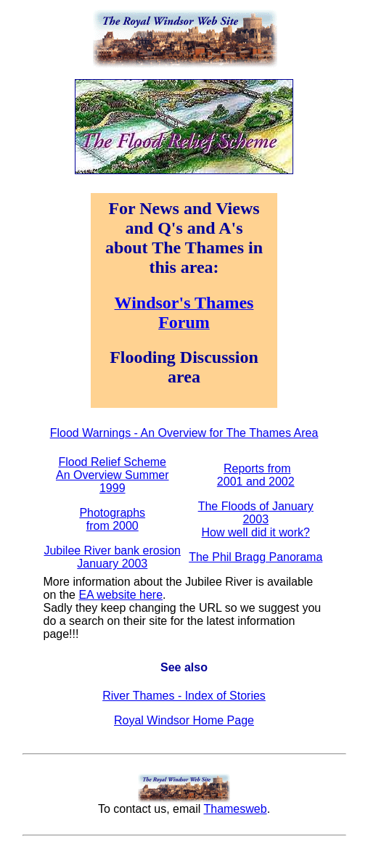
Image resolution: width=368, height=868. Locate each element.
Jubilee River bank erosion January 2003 (112, 557)
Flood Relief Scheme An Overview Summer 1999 (113, 475)
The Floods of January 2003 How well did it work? (256, 519)
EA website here (120, 595)
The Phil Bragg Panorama (255, 557)
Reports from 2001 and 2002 (256, 475)
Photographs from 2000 (112, 519)
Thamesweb (235, 809)
